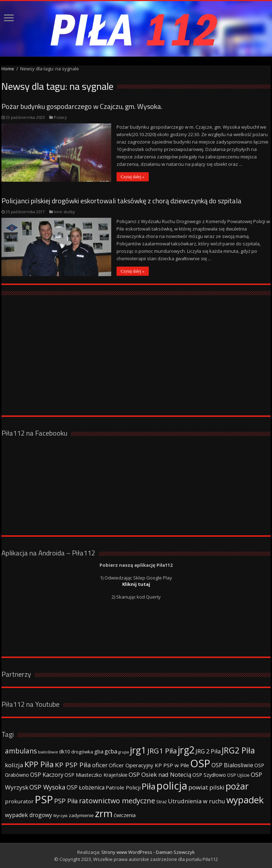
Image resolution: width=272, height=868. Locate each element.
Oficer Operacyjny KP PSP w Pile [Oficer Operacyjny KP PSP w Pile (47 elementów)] (149, 765)
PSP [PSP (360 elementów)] (44, 799)
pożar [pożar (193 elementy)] (237, 786)
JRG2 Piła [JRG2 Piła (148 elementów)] (238, 750)
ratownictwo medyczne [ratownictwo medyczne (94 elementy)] (117, 801)
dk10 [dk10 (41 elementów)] (65, 752)
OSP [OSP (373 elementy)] (200, 763)
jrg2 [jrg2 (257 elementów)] (186, 750)
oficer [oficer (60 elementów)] (100, 765)
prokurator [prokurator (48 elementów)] (19, 801)
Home (8, 69)
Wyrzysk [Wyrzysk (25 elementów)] (60, 816)
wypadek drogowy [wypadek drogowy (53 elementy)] (29, 815)
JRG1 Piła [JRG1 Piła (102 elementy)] (162, 751)
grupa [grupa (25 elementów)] (124, 752)
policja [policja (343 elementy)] (172, 785)
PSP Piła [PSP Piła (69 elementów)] (66, 801)
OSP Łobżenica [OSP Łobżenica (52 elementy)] (86, 787)
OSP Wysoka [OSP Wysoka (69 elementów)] (47, 787)
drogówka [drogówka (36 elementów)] (82, 752)
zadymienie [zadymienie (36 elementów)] (81, 815)
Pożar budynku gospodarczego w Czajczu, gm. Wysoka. (82, 106)
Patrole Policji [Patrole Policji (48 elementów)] (123, 787)
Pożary (60, 117)
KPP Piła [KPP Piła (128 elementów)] (39, 764)
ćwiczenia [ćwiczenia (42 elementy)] (125, 815)
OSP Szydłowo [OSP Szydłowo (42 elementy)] (209, 775)
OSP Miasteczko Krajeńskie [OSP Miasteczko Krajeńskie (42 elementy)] (96, 775)
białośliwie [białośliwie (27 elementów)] (48, 752)
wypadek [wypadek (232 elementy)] (245, 800)
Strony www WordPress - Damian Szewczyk (148, 852)
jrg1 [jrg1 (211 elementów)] (138, 750)
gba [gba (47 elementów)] (99, 751)
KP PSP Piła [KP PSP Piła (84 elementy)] (73, 765)
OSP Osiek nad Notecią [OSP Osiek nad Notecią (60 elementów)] (160, 774)
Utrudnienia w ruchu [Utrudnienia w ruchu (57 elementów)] (197, 801)
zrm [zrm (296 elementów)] (104, 813)
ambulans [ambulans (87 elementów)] (21, 751)
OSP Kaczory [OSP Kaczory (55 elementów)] (47, 775)
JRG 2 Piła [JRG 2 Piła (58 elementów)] (208, 751)
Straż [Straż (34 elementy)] (161, 802)
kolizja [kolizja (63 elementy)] (14, 765)
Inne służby (64, 212)
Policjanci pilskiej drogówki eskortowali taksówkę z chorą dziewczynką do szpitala (121, 201)
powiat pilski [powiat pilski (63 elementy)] (206, 787)
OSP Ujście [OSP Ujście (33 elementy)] (238, 775)
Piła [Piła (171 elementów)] (149, 786)
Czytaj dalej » (133, 177)
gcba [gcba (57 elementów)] (111, 751)
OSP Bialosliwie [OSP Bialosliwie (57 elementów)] (232, 765)
